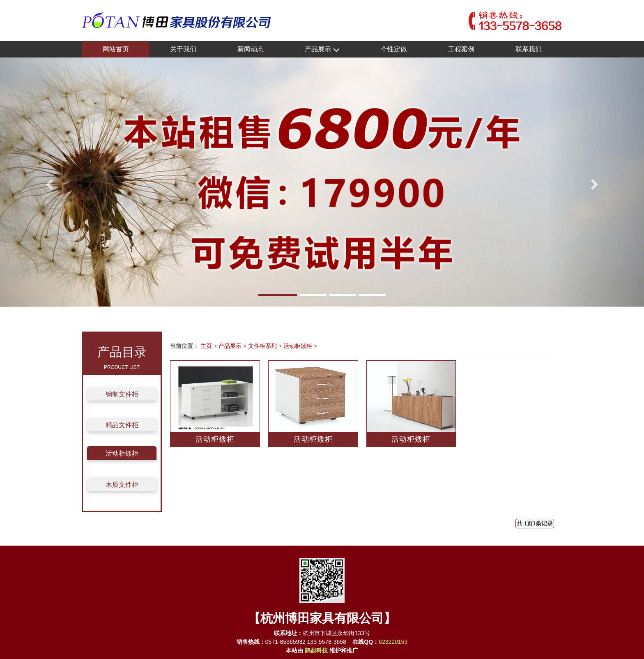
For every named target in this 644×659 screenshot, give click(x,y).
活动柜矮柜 (122, 453)
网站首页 (116, 49)
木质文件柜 (122, 485)
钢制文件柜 (122, 394)
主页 (206, 346)
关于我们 (183, 49)
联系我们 (529, 49)
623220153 (393, 642)
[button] (48, 182)
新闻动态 (251, 49)
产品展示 (322, 50)
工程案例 (461, 49)
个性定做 (394, 49)
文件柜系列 (262, 346)
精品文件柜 (122, 425)
